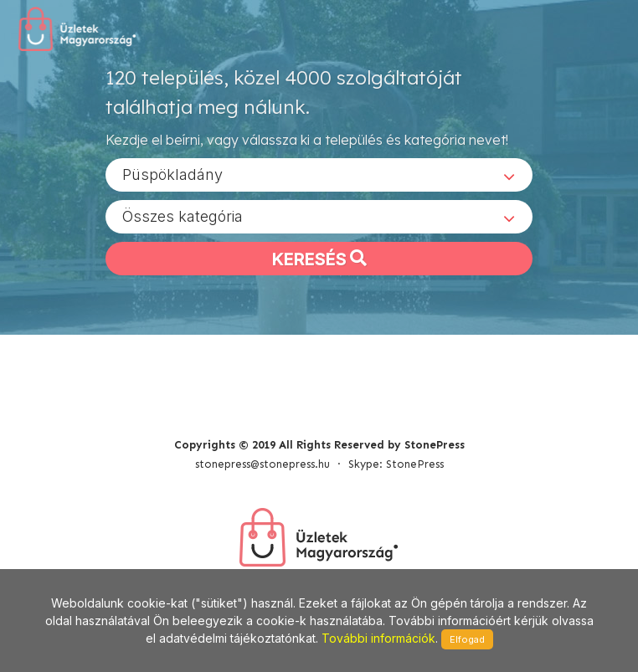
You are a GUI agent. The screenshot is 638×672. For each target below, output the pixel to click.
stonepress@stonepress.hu (262, 464)
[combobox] (319, 175)
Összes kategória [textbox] (183, 216)
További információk (378, 638)
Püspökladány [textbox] (172, 174)
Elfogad (467, 639)
